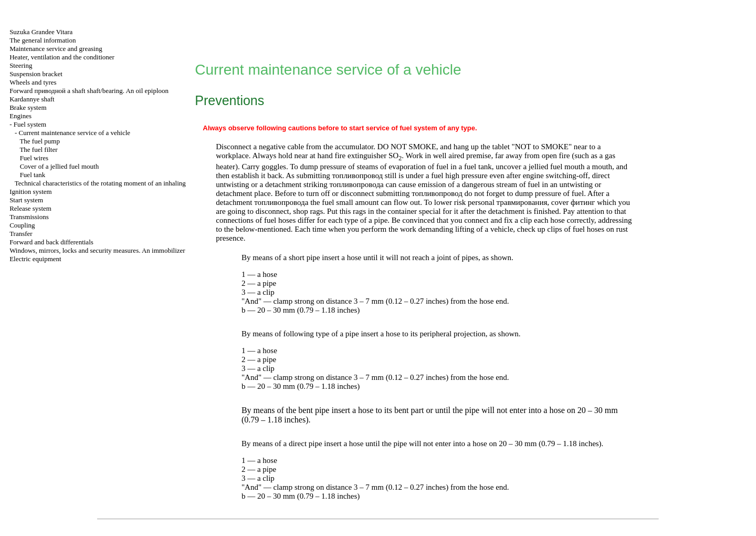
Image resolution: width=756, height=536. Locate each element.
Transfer (21, 234)
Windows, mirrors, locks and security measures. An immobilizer (97, 250)
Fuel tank (33, 175)
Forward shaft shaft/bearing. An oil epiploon (89, 91)
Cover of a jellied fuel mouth (60, 166)
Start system (26, 200)
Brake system (28, 107)
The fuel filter (38, 150)
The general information (43, 40)
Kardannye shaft (32, 99)
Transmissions (29, 217)
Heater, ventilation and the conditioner (62, 57)
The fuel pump (40, 141)
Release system (30, 208)
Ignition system (31, 192)
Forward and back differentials (51, 242)
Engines (20, 116)
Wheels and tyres (33, 82)
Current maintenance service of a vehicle (74, 133)
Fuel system (30, 124)
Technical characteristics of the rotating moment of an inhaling (100, 183)
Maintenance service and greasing (56, 49)
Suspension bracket (36, 74)
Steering (21, 65)
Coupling (22, 225)
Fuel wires (34, 158)
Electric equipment (35, 259)
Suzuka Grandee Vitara (41, 32)
